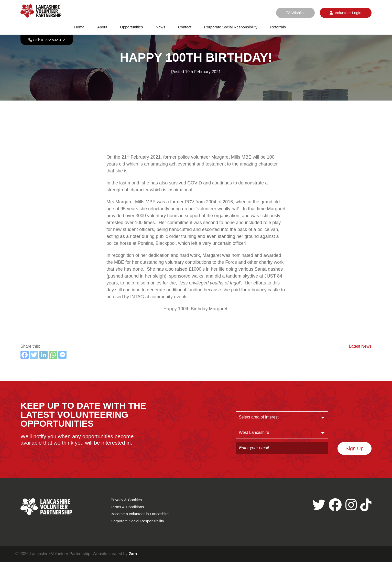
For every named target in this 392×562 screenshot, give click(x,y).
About (102, 27)
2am (133, 554)
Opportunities (131, 27)
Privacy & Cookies (126, 500)
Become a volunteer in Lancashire (140, 514)
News (160, 27)
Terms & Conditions (127, 507)
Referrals (278, 27)
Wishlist (295, 13)
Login (345, 13)
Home (79, 27)
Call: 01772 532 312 (49, 40)
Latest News (360, 346)
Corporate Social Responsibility (231, 27)
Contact (185, 27)
